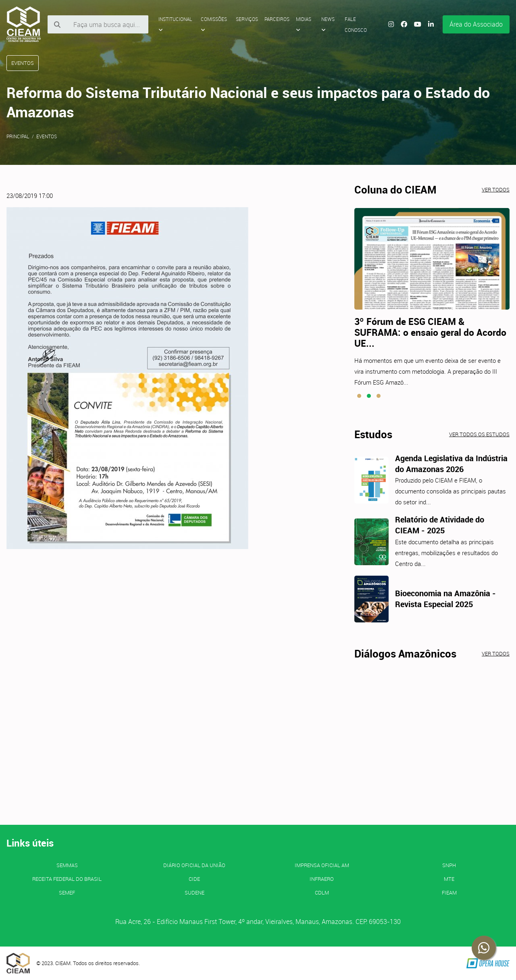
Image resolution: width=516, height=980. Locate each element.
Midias (304, 24)
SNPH (449, 865)
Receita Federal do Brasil (67, 879)
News (328, 24)
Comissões (214, 24)
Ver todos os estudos (479, 434)
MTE (449, 879)
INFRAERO (322, 879)
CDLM (322, 893)
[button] (359, 396)
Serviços (247, 19)
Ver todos (496, 189)
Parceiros (277, 19)
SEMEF (67, 893)
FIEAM (449, 893)
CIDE (194, 879)
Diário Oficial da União (194, 865)
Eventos (47, 136)
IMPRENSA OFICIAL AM (322, 865)
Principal (18, 136)
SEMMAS (67, 865)
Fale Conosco (356, 24)
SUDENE (195, 893)
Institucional (175, 24)
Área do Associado (476, 24)
